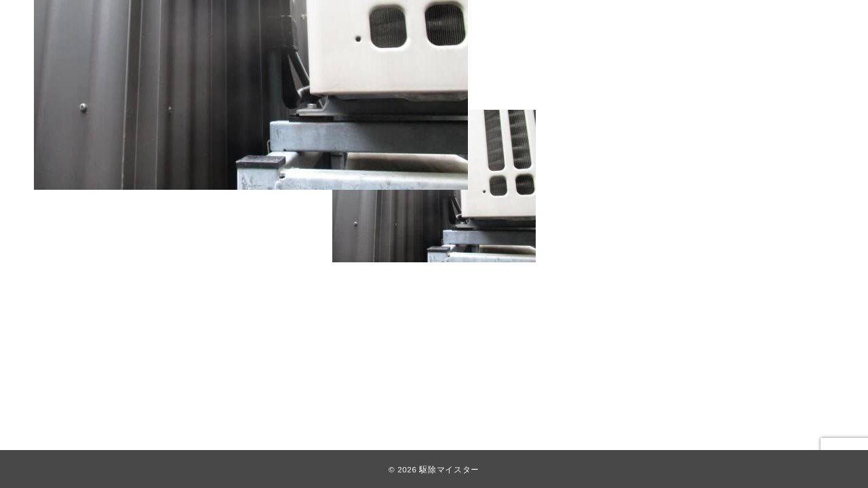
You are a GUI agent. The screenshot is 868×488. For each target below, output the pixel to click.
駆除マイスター (449, 469)
